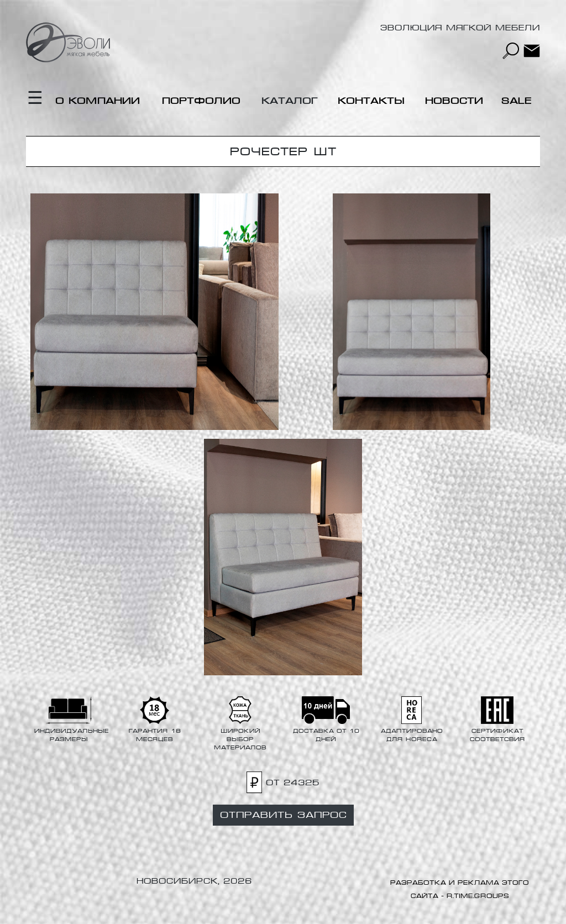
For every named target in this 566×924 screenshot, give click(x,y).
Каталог (290, 101)
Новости (454, 101)
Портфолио (201, 101)
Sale (517, 101)
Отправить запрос (283, 815)
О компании (98, 101)
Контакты (371, 101)
